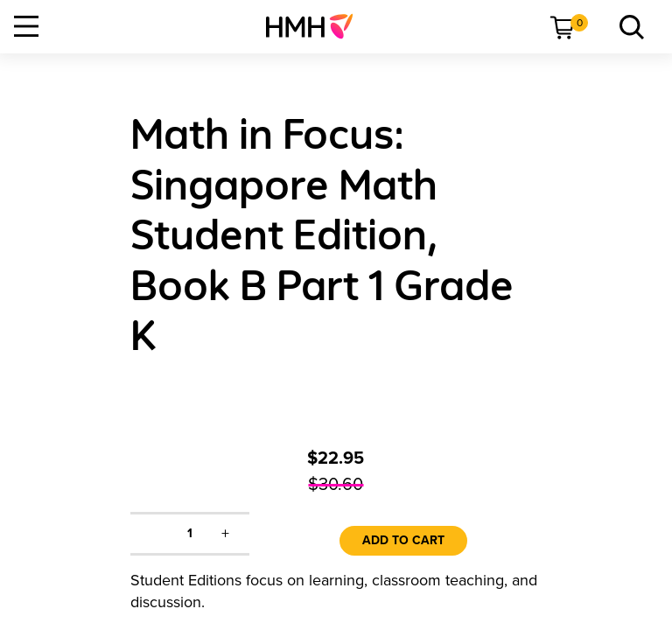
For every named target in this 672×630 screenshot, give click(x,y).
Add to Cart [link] (403, 540)
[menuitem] (316, 26)
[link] (316, 26)
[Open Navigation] (26, 26)
